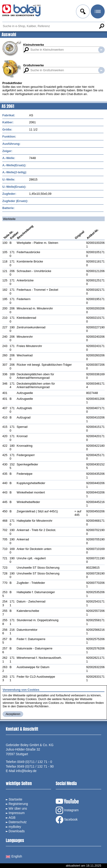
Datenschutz (18, 822)
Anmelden (82, 12)
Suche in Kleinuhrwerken (101, 50)
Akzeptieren (13, 714)
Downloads (17, 831)
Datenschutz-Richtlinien (33, 706)
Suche (101, 26)
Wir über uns (18, 808)
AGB (12, 818)
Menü (97, 12)
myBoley (15, 827)
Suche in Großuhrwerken (101, 70)
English (14, 856)
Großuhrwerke (34, 65)
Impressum (17, 813)
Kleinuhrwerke (34, 45)
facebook (67, 820)
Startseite (15, 799)
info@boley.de (26, 771)
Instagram (67, 810)
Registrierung (18, 804)
